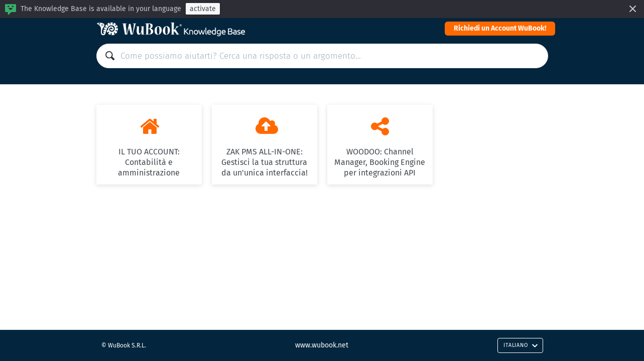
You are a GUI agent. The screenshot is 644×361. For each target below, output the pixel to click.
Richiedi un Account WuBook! (500, 28)
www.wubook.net (322, 345)
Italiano (521, 345)
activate (203, 9)
